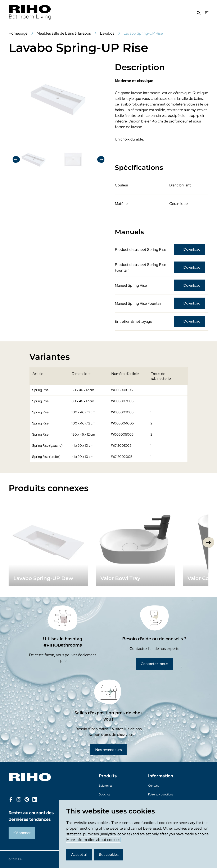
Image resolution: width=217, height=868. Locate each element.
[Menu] (207, 13)
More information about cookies (93, 840)
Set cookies (109, 854)
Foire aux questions (161, 794)
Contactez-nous (154, 664)
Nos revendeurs (108, 750)
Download (192, 249)
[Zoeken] (199, 13)
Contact (153, 786)
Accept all (79, 854)
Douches (105, 794)
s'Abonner (22, 833)
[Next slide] (208, 542)
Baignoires (106, 786)
